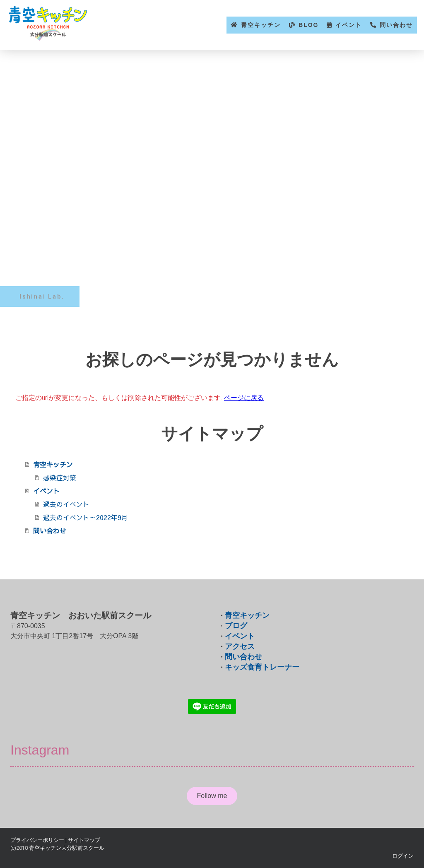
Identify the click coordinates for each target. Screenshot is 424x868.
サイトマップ (84, 840)
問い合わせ (396, 25)
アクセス (240, 646)
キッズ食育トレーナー (262, 667)
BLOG (308, 25)
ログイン (403, 856)
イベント (349, 25)
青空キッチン (261, 25)
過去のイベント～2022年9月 (86, 517)
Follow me (212, 796)
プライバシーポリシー (37, 840)
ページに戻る (244, 398)
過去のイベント (66, 504)
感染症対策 (60, 477)
